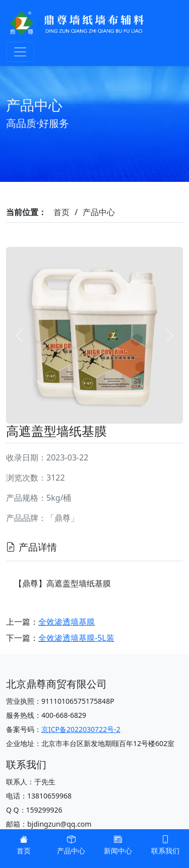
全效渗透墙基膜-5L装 (76, 638)
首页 (61, 212)
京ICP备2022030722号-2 (81, 729)
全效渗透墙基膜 (67, 622)
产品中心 (99, 212)
